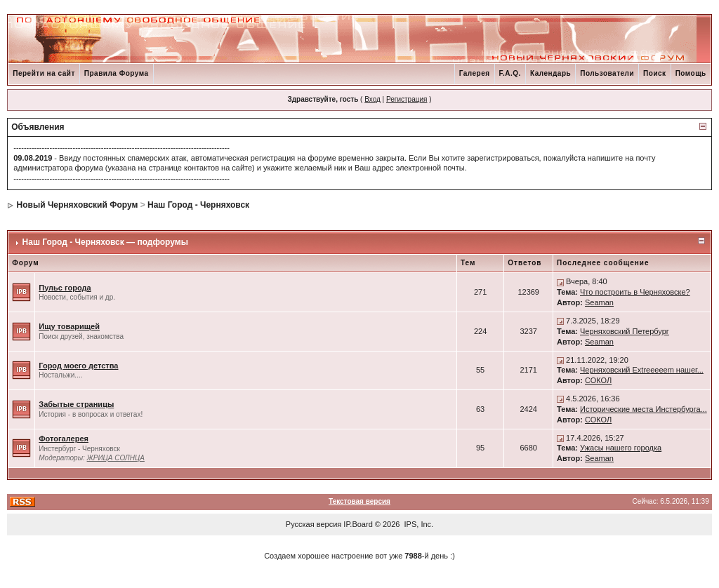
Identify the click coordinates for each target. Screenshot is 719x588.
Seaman (599, 302)
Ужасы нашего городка (621, 448)
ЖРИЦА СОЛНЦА (116, 458)
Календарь (550, 73)
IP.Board (358, 524)
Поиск (655, 73)
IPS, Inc (418, 524)
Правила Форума (117, 73)
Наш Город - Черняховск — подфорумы (105, 242)
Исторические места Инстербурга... (644, 409)
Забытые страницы (76, 404)
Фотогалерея (64, 439)
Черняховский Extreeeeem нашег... (642, 370)
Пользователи (607, 73)
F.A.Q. (510, 73)
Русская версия (314, 524)
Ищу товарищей (69, 326)
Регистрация (407, 99)
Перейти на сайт (44, 73)
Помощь (691, 73)
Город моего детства (78, 366)
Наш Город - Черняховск (198, 205)
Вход (372, 99)
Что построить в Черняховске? (635, 292)
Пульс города (65, 288)
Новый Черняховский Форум (78, 205)
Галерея (475, 73)
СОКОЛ (598, 380)
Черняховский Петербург (625, 331)
